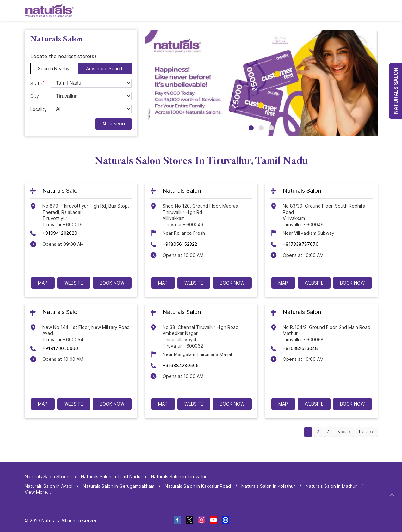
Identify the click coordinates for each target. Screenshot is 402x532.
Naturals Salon (62, 191)
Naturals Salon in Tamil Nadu (111, 477)
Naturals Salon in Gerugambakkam (119, 486)
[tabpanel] (261, 83)
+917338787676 (301, 244)
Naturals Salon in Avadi (49, 486)
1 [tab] (251, 128)
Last (363, 432)
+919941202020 (60, 233)
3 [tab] (271, 128)
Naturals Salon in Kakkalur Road (198, 486)
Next (342, 432)
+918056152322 (180, 244)
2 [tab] (261, 128)
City (35, 96)
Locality (39, 109)
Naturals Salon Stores (48, 477)
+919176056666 (60, 348)
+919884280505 (181, 365)
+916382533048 (300, 348)
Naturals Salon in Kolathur (268, 486)
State (37, 83)
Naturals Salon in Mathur (331, 486)
